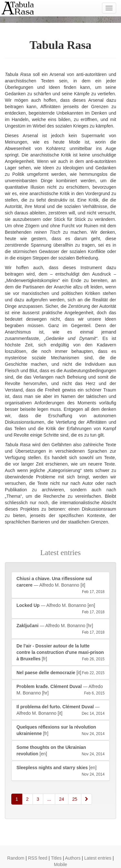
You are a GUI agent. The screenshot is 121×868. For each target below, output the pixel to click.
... (49, 799)
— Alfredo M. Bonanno (60, 585)
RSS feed (38, 858)
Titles (56, 858)
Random (16, 858)
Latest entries (98, 858)
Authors (73, 858)
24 (62, 799)
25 (75, 799)
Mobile (60, 864)
